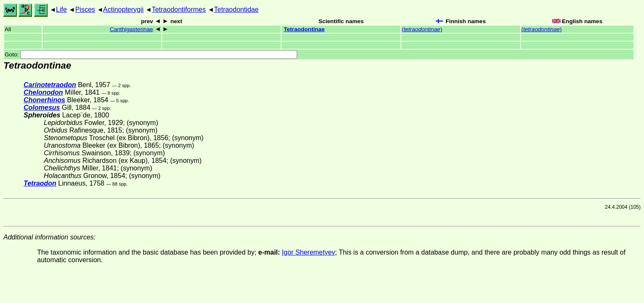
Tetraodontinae (304, 29)
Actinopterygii (123, 9)
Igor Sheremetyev (309, 252)
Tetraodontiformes (179, 9)
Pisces (85, 9)
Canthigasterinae (131, 29)
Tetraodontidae (236, 9)
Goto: (151, 54)
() (422, 29)
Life (62, 9)
